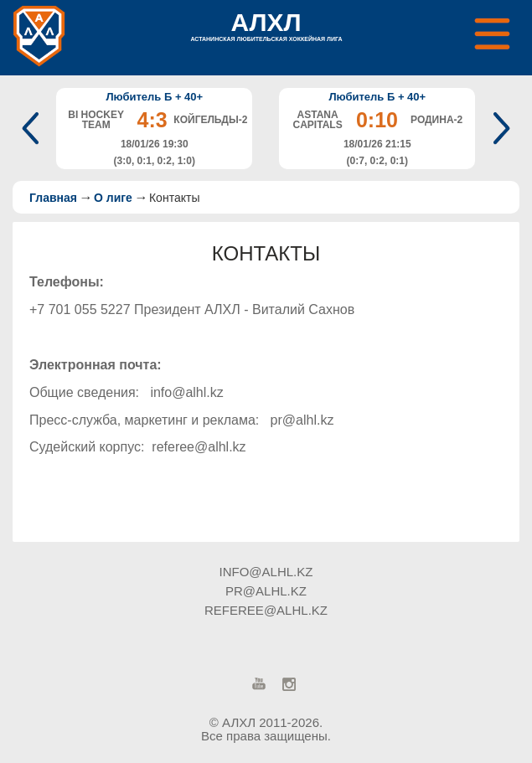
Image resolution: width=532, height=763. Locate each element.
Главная (53, 198)
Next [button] (498, 128)
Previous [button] (34, 128)
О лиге (113, 198)
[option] (154, 129)
